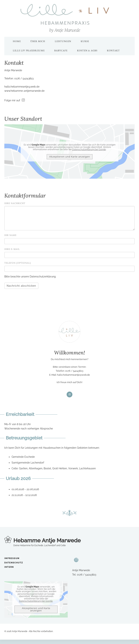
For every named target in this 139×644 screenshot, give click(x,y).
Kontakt (113, 50)
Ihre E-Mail (12, 249)
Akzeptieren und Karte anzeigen (70, 157)
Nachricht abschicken (21, 286)
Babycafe (61, 50)
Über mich (38, 41)
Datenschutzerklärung (43, 277)
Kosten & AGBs (87, 50)
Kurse (85, 41)
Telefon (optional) (18, 263)
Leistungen (63, 41)
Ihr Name (10, 235)
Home (17, 41)
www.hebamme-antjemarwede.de (24, 91)
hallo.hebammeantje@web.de (22, 87)
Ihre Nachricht (15, 203)
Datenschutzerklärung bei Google (89, 149)
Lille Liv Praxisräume (29, 50)
